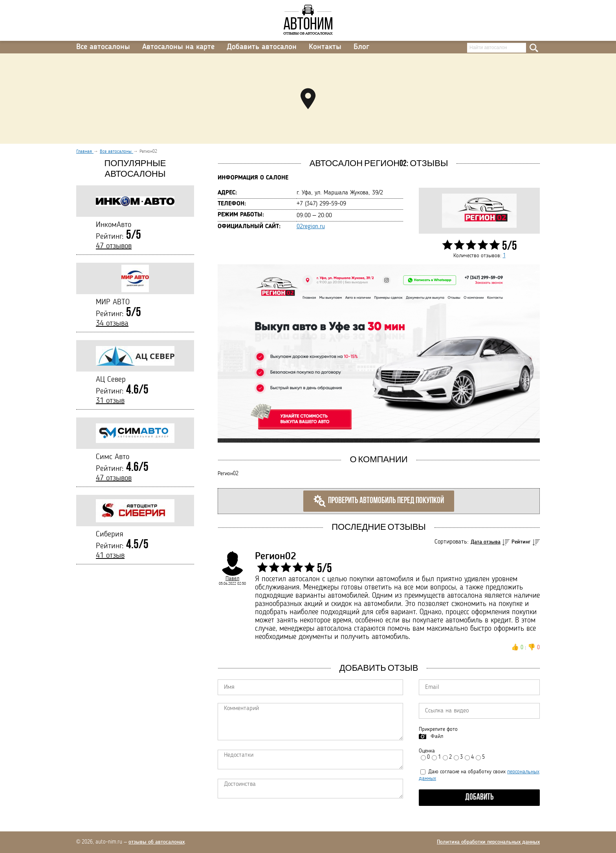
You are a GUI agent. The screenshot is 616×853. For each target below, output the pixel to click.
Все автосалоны (103, 47)
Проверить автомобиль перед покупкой (379, 501)
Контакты (325, 47)
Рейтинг (521, 542)
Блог (361, 47)
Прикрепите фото (438, 729)
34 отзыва (112, 324)
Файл (437, 736)
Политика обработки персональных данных (488, 842)
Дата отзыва (486, 542)
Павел (232, 578)
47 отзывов (114, 246)
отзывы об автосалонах (157, 842)
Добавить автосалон (262, 47)
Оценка (427, 751)
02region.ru (311, 227)
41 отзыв (110, 556)
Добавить (479, 797)
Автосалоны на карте (178, 47)
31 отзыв (110, 401)
